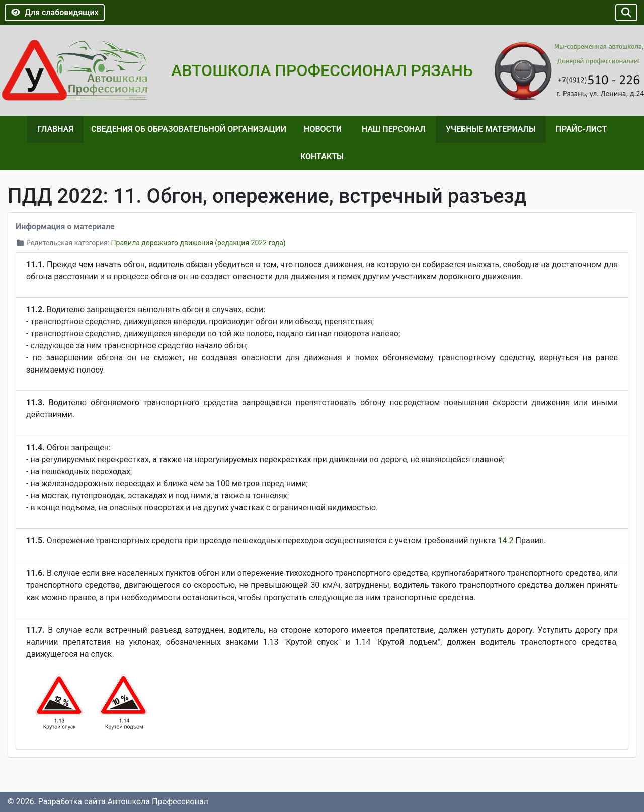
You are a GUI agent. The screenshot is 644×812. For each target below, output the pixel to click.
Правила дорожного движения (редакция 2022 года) (198, 243)
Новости (323, 129)
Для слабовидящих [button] (55, 12)
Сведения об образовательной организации (189, 129)
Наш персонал (394, 129)
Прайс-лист (581, 129)
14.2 (505, 540)
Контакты (322, 156)
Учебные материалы (491, 129)
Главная (55, 129)
